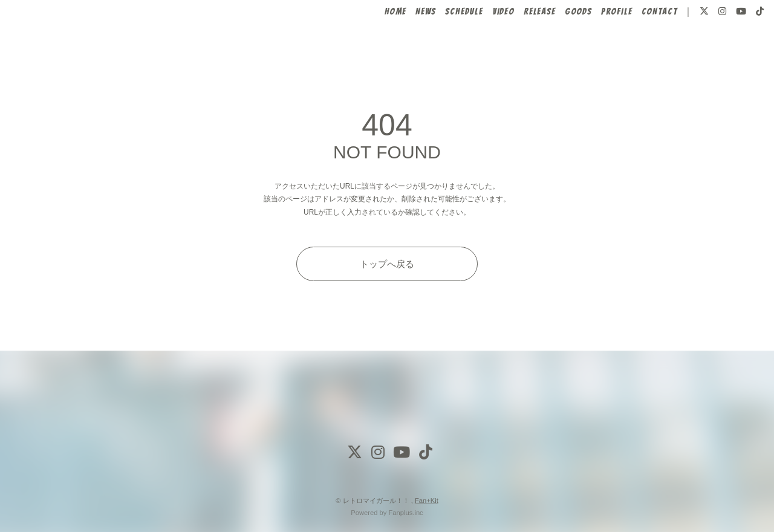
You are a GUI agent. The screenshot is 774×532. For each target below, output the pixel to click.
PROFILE (597, 47)
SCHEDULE (444, 47)
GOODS (558, 47)
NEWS (405, 47)
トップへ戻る (387, 264)
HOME (375, 47)
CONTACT (639, 47)
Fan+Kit (427, 501)
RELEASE (519, 47)
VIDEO (483, 47)
